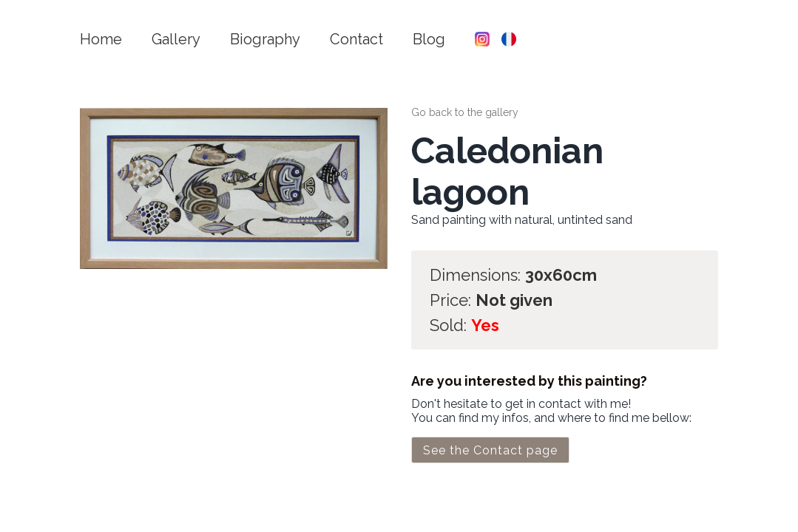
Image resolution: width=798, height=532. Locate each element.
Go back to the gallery (465, 112)
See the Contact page (490, 450)
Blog (429, 39)
